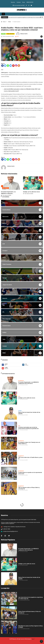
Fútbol (9, 22)
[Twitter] (5, 66)
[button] (41, 17)
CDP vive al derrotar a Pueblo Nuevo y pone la (30, 458)
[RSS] (19, 66)
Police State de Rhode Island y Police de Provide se (29, 612)
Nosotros (13, 2)
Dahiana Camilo (24, 34)
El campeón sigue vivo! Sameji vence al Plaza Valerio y (29, 443)
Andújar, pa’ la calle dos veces (31, 192)
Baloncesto (5, 188)
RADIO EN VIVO (30, 2)
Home (4, 22)
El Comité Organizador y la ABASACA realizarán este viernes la (29, 383)
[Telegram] (11, 66)
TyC (41, 138)
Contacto (19, 2)
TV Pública (7, 140)
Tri (24, 86)
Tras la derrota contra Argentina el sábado (10, 82)
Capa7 (33, 639)
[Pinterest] (13, 66)
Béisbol (20, 411)
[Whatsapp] (8, 66)
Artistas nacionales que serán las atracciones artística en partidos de (28, 428)
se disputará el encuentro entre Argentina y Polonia (20, 128)
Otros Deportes (10, 34)
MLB (26, 188)
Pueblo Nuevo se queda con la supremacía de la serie (30, 473)
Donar (24, 2)
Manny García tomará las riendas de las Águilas (29, 413)
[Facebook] (2, 66)
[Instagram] (16, 66)
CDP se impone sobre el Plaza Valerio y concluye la (29, 488)
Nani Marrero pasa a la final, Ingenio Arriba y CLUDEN (31, 626)
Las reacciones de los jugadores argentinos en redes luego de (31, 598)
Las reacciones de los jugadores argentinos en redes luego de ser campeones (25, 17)
